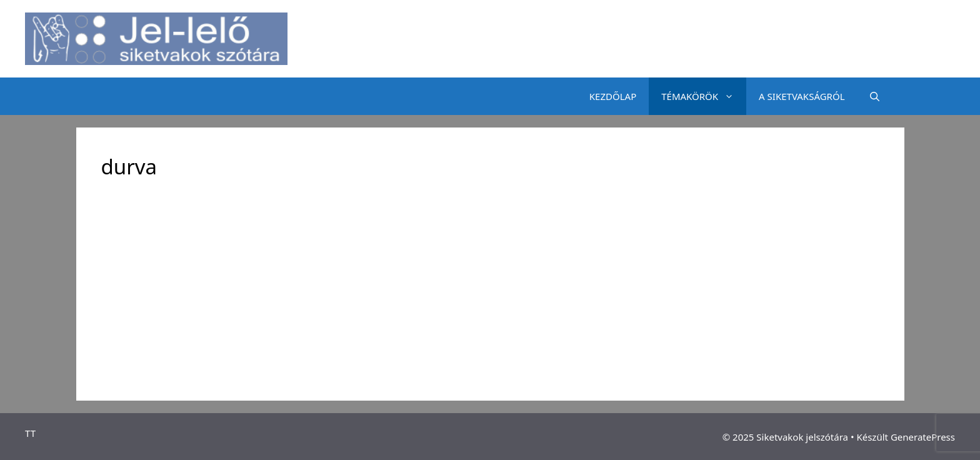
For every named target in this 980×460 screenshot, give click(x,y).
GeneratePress (923, 437)
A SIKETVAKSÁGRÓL (802, 96)
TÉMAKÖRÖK (704, 96)
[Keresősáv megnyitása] (875, 96)
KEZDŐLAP (613, 96)
